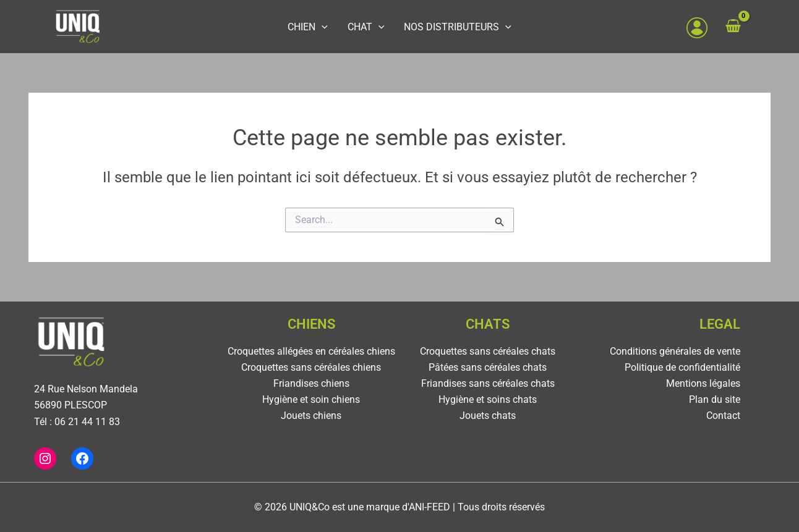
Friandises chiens (311, 384)
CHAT (366, 27)
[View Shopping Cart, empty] (745, 27)
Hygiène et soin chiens (311, 400)
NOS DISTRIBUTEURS (450, 27)
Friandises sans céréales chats (488, 384)
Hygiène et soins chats (488, 400)
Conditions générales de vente (675, 351)
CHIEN (315, 27)
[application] (329, 27)
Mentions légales (703, 384)
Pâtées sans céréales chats (488, 367)
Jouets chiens (311, 417)
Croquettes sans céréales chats (488, 351)
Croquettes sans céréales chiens (311, 367)
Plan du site (715, 400)
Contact (723, 417)
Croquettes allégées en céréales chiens (311, 351)
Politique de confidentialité (682, 367)
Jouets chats (488, 417)
